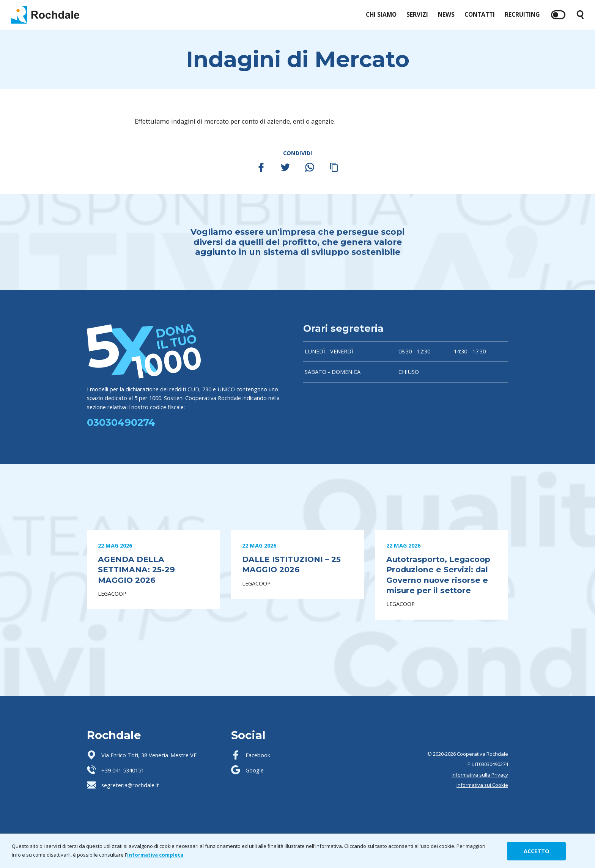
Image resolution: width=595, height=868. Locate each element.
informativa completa (155, 855)
